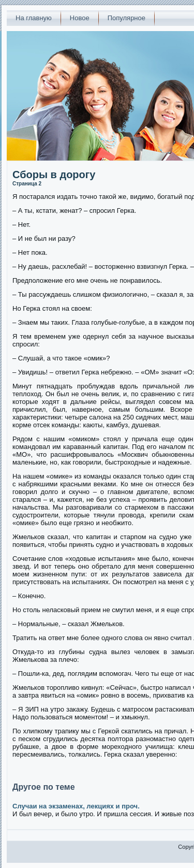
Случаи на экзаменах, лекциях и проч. (76, 806)
